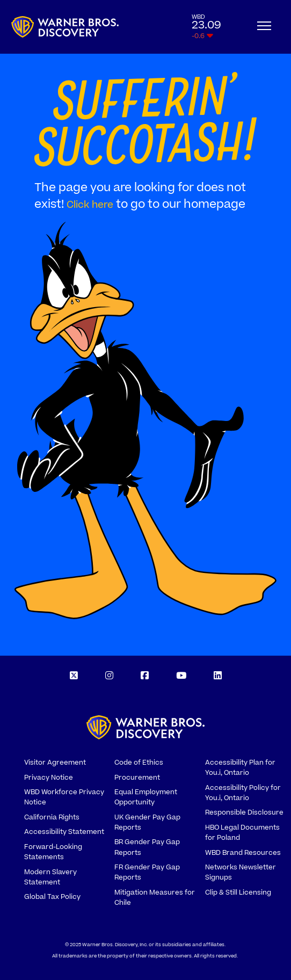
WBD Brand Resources (243, 853)
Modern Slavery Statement (50, 877)
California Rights (52, 817)
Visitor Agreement (55, 763)
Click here (90, 205)
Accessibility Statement (64, 832)
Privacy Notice (49, 778)
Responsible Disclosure (244, 812)
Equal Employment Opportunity (146, 797)
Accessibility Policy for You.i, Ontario (243, 793)
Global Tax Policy (52, 897)
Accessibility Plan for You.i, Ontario (240, 768)
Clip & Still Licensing (238, 892)
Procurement (137, 778)
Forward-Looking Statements (53, 852)
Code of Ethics (139, 763)
